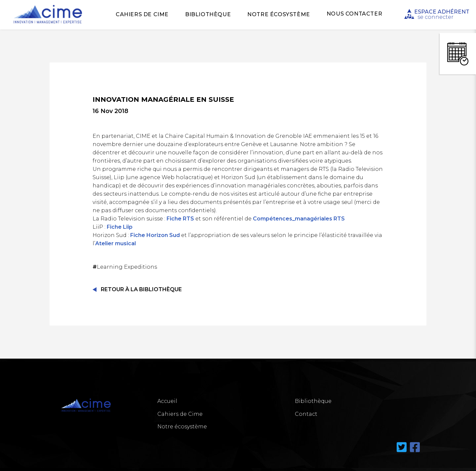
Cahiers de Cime (142, 14)
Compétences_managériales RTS (299, 219)
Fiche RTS (180, 219)
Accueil (167, 401)
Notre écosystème (279, 14)
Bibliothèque (208, 14)
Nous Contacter (354, 14)
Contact (306, 414)
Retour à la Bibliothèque (141, 289)
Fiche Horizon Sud (155, 235)
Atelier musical (116, 243)
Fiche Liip (120, 227)
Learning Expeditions (125, 267)
